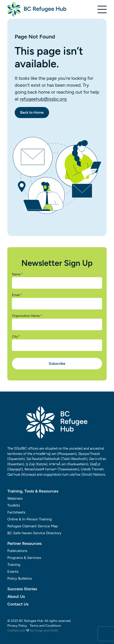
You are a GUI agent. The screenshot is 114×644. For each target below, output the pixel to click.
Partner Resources (25, 543)
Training (14, 565)
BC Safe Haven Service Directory (34, 533)
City (16, 337)
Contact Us (18, 604)
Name (17, 274)
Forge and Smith (46, 631)
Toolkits (14, 505)
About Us (16, 597)
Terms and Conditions (45, 626)
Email (17, 295)
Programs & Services (24, 558)
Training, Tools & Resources (33, 491)
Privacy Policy (17, 626)
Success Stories (22, 589)
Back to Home (32, 112)
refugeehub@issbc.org (43, 99)
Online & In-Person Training (30, 519)
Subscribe (57, 364)
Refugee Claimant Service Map (33, 526)
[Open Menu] (102, 9)
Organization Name (27, 316)
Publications (17, 551)
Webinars (15, 498)
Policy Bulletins (20, 578)
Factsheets (16, 512)
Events (13, 571)
